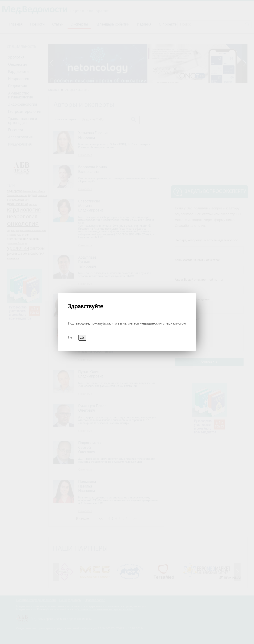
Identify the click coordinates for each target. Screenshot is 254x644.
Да (82, 338)
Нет (71, 338)
